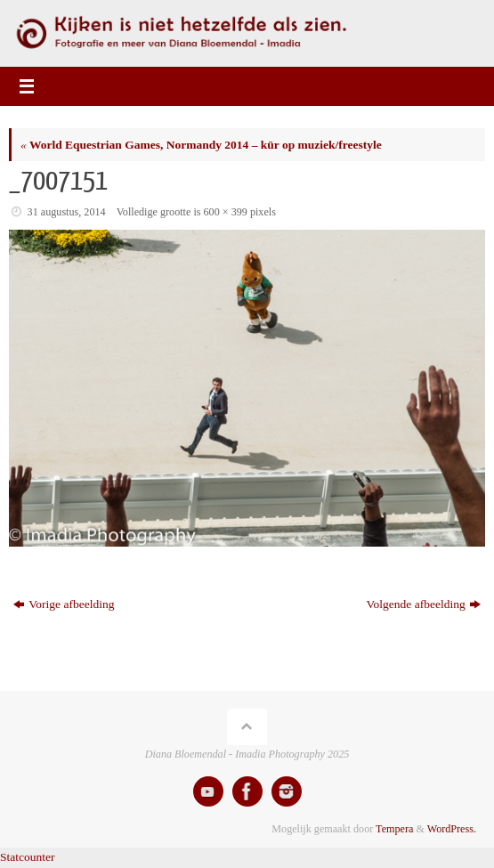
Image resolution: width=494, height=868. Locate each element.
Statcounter (27, 857)
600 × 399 (226, 212)
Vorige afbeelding (64, 604)
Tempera (394, 829)
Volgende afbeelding (424, 604)
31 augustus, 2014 (67, 212)
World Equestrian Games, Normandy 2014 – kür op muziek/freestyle (201, 145)
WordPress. (452, 829)
